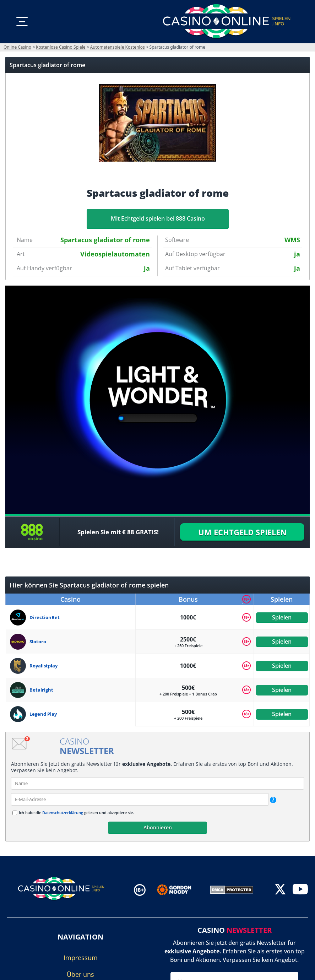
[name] (157, 783)
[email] (140, 799)
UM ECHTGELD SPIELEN (242, 532)
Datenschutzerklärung (63, 813)
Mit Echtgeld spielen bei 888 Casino (157, 218)
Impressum (81, 958)
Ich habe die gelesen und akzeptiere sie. (76, 813)
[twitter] (280, 890)
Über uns (80, 974)
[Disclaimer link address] (179, 890)
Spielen (282, 617)
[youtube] (300, 890)
